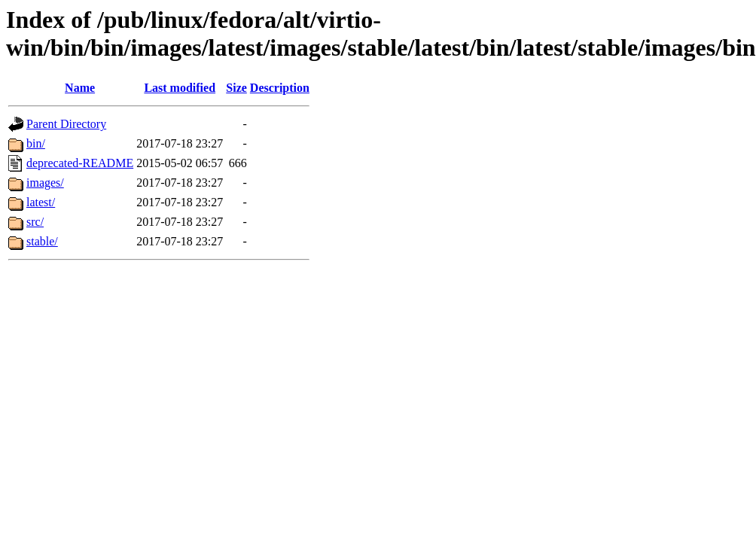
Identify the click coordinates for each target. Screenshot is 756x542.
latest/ (41, 202)
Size (236, 88)
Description (280, 88)
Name (80, 88)
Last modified (180, 88)
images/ (45, 183)
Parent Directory (66, 124)
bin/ (36, 143)
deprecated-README (80, 163)
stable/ (42, 241)
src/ (35, 222)
